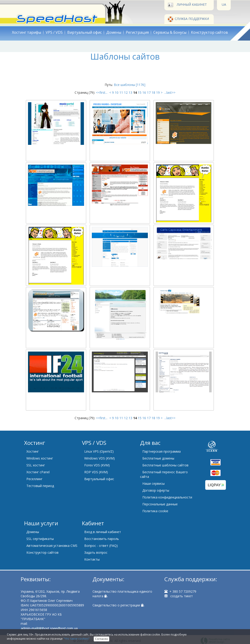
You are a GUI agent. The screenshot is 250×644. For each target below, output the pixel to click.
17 (149, 92)
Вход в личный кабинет (103, 532)
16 (144, 92)
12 (126, 92)
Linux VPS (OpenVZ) (99, 451)
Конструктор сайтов (209, 32)
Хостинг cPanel (38, 472)
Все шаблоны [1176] (130, 85)
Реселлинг (34, 479)
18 (153, 92)
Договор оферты (156, 490)
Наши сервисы (153, 483)
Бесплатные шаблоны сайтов (165, 465)
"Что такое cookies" (76, 639)
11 (121, 92)
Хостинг (33, 451)
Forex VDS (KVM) (97, 465)
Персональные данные (160, 504)
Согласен (101, 639)
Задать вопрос (96, 552)
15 (140, 92)
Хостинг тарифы (27, 32)
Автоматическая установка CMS (52, 546)
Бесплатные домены (158, 458)
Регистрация (137, 32)
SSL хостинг (36, 465)
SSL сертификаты (40, 539)
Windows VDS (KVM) (100, 458)
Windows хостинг (40, 458)
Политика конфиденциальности (167, 497)
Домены (114, 32)
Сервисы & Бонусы (170, 32)
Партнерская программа (162, 451)
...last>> (169, 92)
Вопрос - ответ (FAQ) (101, 546)
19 (158, 92)
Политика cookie (155, 511)
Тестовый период (40, 486)
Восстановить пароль (102, 539)
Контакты (92, 559)
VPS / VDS (54, 32)
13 (130, 92)
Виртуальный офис (84, 32)
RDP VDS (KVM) (96, 472)
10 (117, 92)
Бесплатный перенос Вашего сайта (164, 474)
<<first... (102, 92)
